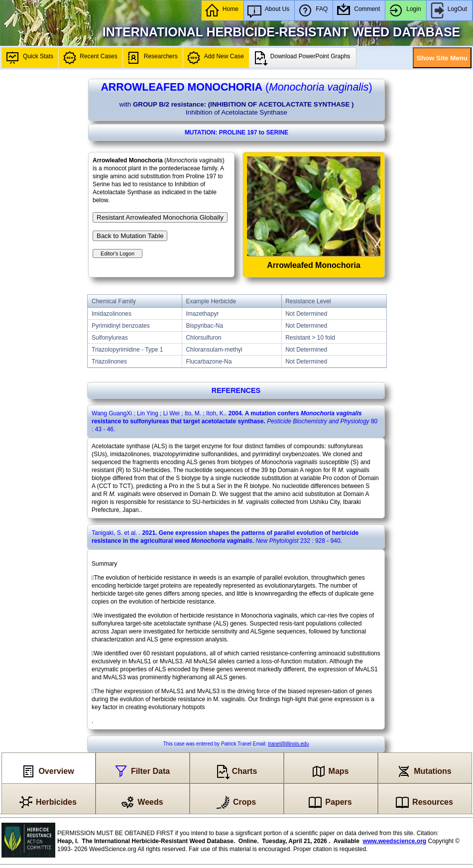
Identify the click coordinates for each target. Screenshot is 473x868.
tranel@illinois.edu (288, 744)
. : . (235, 421)
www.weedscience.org (395, 841)
